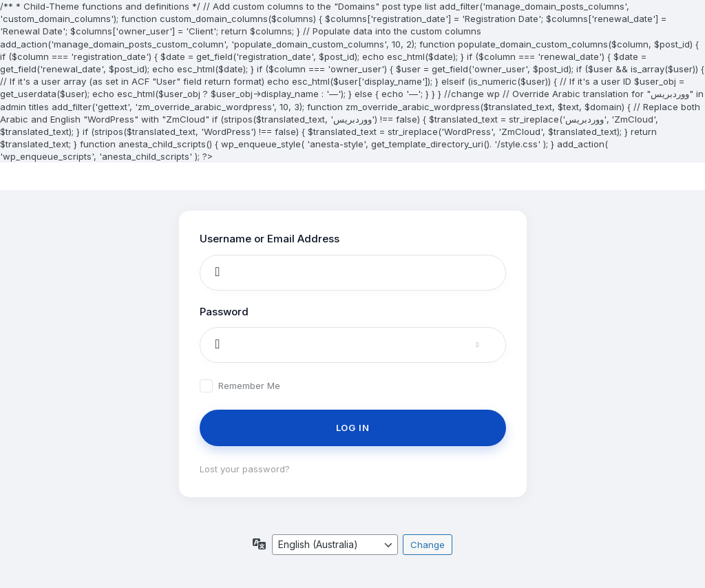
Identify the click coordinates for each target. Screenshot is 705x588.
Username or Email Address (270, 239)
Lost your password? (245, 469)
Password (224, 312)
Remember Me (249, 386)
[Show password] (491, 345)
